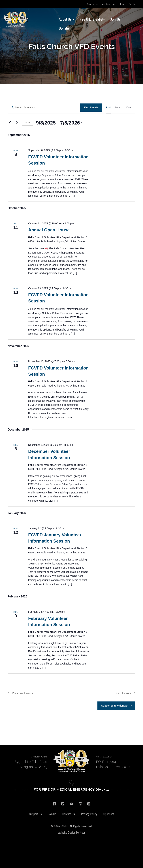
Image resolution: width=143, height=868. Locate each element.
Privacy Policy (89, 814)
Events (132, 4)
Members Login (109, 4)
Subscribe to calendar (114, 706)
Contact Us (92, 4)
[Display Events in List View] (108, 108)
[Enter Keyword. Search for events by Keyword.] (44, 108)
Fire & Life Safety (92, 19)
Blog (122, 4)
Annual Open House (49, 230)
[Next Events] (17, 123)
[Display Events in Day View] (129, 108)
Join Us (115, 19)
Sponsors (109, 814)
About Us (67, 19)
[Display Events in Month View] (119, 108)
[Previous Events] (10, 123)
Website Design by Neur (71, 833)
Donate (64, 28)
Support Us (35, 814)
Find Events (91, 107)
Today (27, 123)
